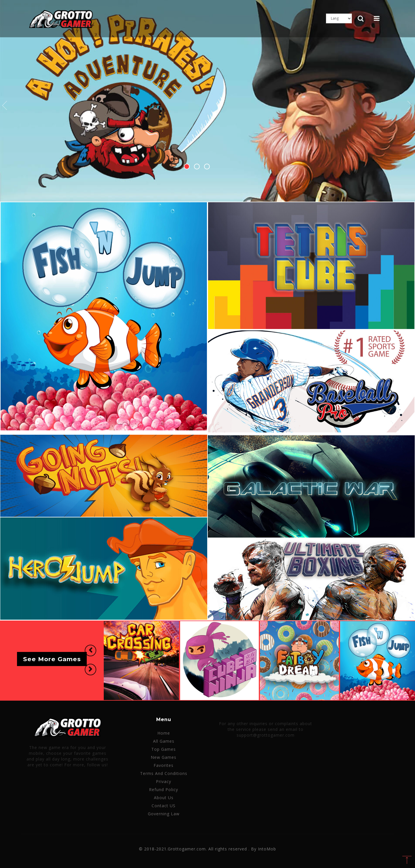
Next (410, 106)
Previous (5, 106)
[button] (90, 650)
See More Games (52, 659)
